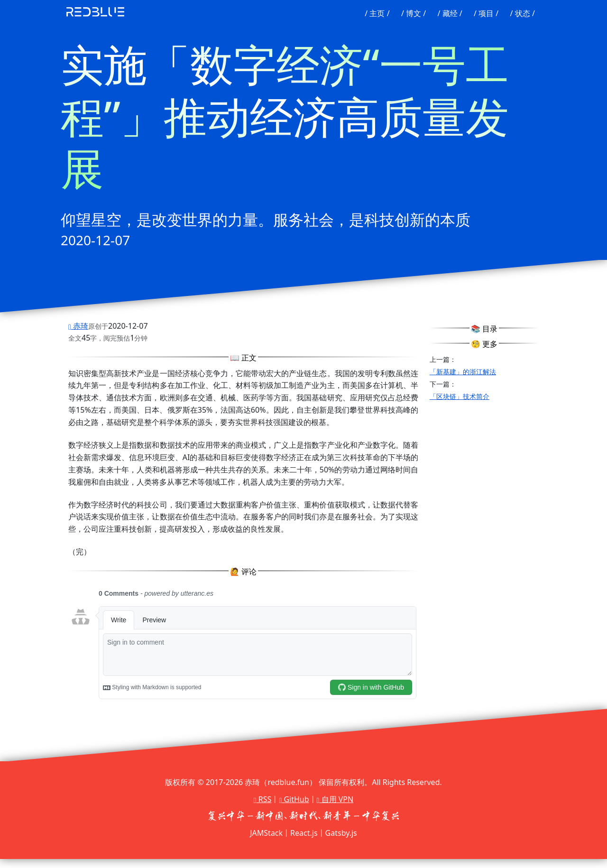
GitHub (294, 808)
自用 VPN (335, 808)
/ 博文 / (414, 13)
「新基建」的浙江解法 (463, 381)
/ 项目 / (486, 13)
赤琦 (78, 334)
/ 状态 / (522, 13)
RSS (263, 808)
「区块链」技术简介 (460, 405)
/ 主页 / (377, 13)
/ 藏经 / (450, 13)
